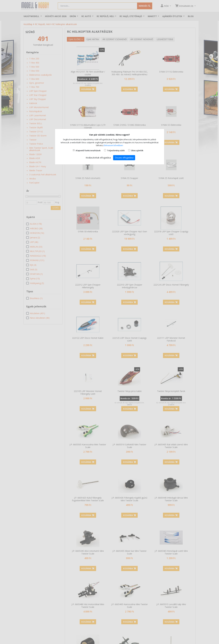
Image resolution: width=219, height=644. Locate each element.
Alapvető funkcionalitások (88, 150)
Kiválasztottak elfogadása (98, 158)
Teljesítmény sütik (116, 150)
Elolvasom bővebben (113, 145)
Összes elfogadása (124, 158)
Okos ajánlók (137, 150)
